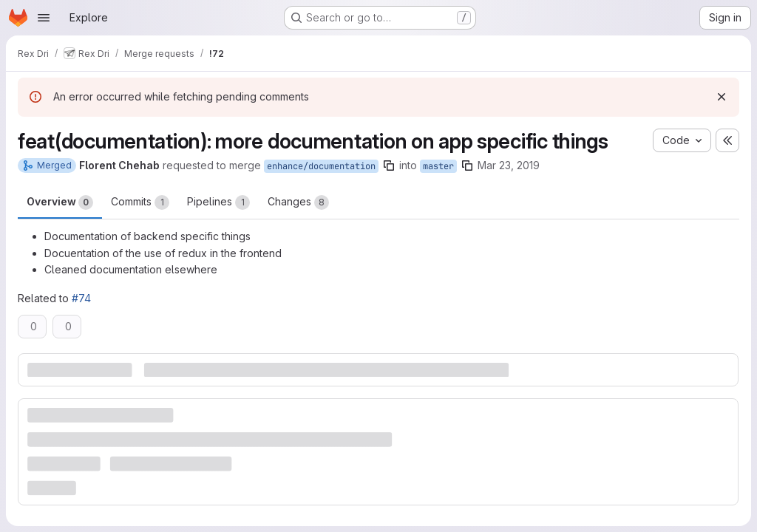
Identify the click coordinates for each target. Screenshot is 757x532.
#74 (81, 298)
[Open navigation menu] (44, 18)
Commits (140, 202)
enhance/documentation (321, 166)
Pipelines (218, 202)
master (438, 166)
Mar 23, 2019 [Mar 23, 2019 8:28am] (509, 165)
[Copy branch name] (389, 166)
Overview (60, 202)
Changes (298, 202)
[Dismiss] (722, 97)
